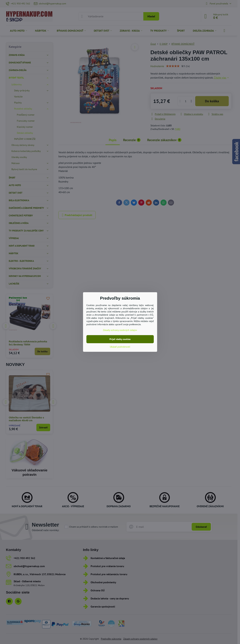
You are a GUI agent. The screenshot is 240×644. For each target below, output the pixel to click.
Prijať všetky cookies (120, 339)
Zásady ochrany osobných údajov (120, 330)
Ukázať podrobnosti (120, 347)
